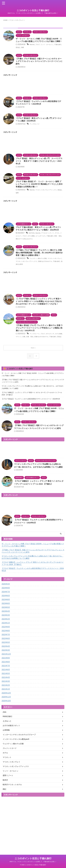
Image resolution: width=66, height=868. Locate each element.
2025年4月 (6, 605)
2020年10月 (6, 722)
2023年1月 (6, 644)
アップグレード (36, 128)
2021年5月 (6, 695)
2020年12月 (6, 714)
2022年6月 (6, 660)
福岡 (26, 198)
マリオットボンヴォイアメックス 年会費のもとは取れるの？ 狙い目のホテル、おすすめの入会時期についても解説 (32, 403)
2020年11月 (6, 718)
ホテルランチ (54, 346)
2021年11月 (6, 675)
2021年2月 (6, 706)
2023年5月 (6, 629)
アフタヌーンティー (51, 242)
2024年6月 (6, 617)
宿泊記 (25, 50)
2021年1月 (6, 710)
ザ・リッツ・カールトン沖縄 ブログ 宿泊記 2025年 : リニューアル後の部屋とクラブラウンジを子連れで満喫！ (39, 42)
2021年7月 (6, 687)
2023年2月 (6, 640)
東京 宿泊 (26, 247)
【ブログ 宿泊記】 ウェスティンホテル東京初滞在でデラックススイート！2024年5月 (31, 414)
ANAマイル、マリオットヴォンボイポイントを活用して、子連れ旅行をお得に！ (33, 862)
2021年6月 (6, 691)
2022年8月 (6, 652)
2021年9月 (6, 679)
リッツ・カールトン (50, 48)
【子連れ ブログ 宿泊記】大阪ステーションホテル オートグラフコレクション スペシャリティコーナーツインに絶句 (39, 65)
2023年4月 (6, 633)
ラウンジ (27, 349)
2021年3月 (6, 703)
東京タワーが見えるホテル (42, 247)
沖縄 (30, 50)
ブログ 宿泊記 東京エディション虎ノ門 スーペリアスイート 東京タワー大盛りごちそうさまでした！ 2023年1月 (38, 166)
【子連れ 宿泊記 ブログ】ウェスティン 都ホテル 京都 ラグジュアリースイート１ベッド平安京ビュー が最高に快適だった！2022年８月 (39, 341)
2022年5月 (6, 664)
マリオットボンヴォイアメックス (37, 270)
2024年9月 (6, 609)
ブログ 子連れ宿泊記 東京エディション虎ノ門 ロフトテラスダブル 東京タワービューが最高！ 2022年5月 (39, 236)
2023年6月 (6, 625)
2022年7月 (6, 656)
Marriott (33, 48)
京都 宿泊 (40, 349)
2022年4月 (6, 668)
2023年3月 (6, 636)
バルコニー (25, 244)
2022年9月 (6, 648)
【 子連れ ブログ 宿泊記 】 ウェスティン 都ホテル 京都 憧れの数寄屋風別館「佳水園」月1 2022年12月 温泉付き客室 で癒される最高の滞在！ (39, 262)
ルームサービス (52, 244)
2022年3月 (6, 671)
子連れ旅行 (28, 273)
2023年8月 (6, 621)
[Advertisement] (33, 90)
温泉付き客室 (39, 273)
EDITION (32, 242)
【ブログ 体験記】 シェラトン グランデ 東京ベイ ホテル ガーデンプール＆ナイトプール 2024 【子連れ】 (32, 409)
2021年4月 (6, 699)
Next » (33, 363)
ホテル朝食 (40, 244)
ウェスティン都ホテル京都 (40, 267)
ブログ (39, 48)
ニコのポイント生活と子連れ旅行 (33, 10)
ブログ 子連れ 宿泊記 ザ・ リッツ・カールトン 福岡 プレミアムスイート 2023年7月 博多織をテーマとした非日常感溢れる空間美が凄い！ (39, 190)
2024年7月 (6, 613)
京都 (33, 349)
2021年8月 (6, 683)
